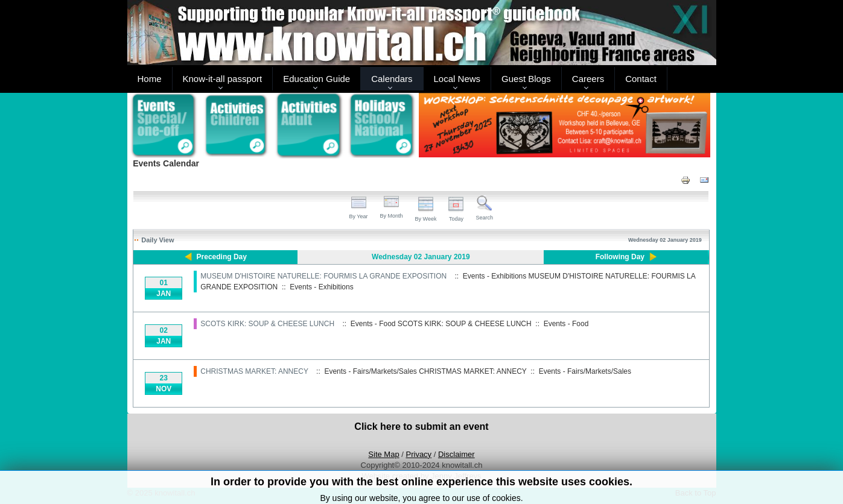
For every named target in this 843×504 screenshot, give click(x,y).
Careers (588, 79)
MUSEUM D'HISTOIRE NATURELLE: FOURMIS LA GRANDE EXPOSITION (323, 276)
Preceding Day (222, 257)
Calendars (392, 79)
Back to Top (696, 493)
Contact (641, 79)
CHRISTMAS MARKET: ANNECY (254, 371)
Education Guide (317, 79)
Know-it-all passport (223, 79)
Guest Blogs (526, 79)
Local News (457, 79)
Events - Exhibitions (321, 287)
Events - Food (566, 324)
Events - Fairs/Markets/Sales (585, 371)
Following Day (620, 257)
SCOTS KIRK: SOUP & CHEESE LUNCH (267, 324)
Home (150, 79)
